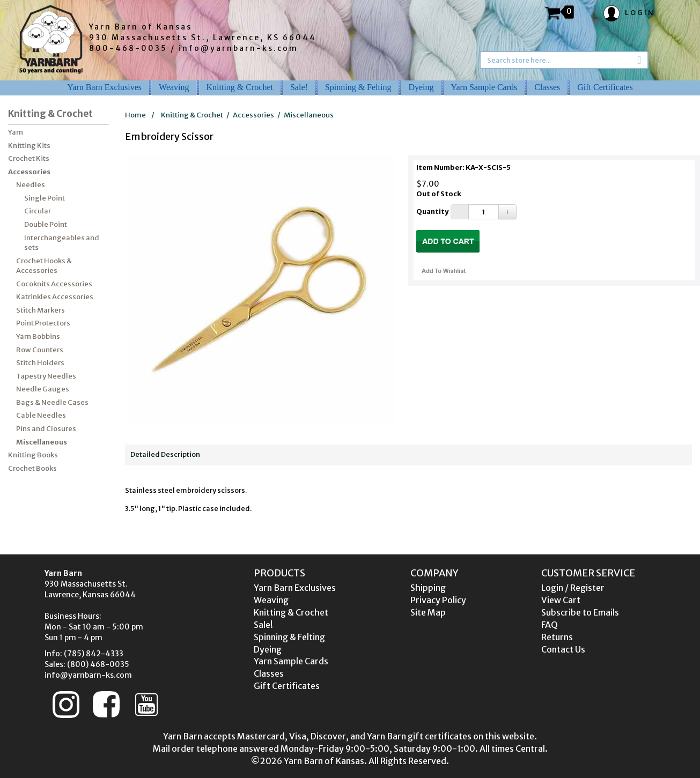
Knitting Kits (29, 146)
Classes (547, 87)
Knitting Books (33, 455)
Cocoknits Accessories (54, 284)
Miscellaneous (42, 442)
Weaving (174, 87)
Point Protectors (43, 323)
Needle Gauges (43, 389)
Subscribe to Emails (580, 612)
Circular (38, 211)
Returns (557, 637)
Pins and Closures (46, 429)
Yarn (16, 132)
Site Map (428, 612)
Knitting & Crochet (240, 87)
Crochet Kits (29, 158)
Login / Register (573, 588)
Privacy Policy (438, 600)
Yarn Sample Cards (484, 87)
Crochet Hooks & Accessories (44, 266)
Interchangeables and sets (62, 243)
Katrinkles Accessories (55, 297)
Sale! (299, 87)
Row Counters (40, 350)
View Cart (561, 600)
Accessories (29, 172)
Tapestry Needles (46, 376)
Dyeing (421, 87)
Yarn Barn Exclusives (104, 87)
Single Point (45, 198)
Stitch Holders (40, 363)
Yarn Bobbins (38, 336)
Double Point (46, 224)
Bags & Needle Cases (52, 402)
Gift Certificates (605, 87)
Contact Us (563, 649)
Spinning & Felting (358, 87)
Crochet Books (32, 468)
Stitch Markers (40, 310)
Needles (31, 185)
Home (135, 115)
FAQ (550, 625)
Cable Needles (41, 415)
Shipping (428, 588)
